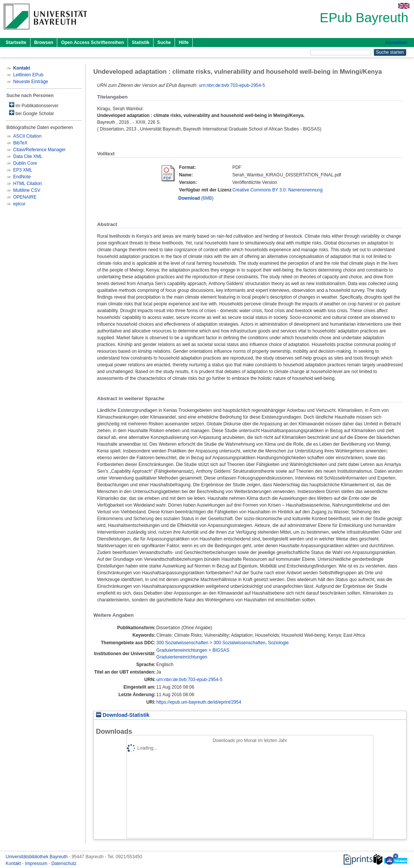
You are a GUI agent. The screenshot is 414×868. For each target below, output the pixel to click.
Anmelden (396, 42)
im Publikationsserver (34, 105)
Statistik (141, 42)
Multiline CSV (27, 190)
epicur (19, 204)
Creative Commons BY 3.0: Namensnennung (277, 190)
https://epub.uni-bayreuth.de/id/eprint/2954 (199, 702)
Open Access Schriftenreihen (92, 42)
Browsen (44, 42)
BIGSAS (221, 650)
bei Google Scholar (31, 113)
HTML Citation (27, 184)
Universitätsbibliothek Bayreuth (37, 857)
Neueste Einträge (31, 82)
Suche (164, 42)
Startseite (16, 42)
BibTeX (20, 143)
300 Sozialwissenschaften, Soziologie (251, 643)
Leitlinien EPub (28, 75)
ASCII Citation (27, 136)
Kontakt (14, 863)
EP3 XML (23, 170)
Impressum (37, 863)
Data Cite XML (28, 156)
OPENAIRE (25, 197)
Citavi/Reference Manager (39, 150)
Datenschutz (64, 863)
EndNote (22, 177)
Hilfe (184, 42)
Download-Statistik (123, 715)
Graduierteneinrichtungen (182, 650)
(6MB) (196, 198)
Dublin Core (25, 163)
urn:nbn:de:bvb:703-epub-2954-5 (232, 85)
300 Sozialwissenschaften (182, 643)
